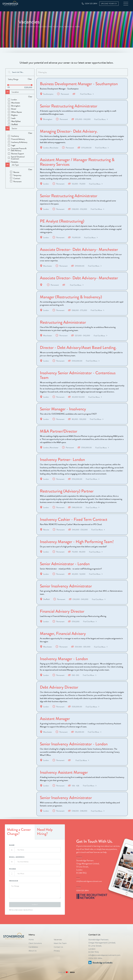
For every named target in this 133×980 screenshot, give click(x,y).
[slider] (8, 85)
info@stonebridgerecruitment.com (89, 888)
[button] (126, 4)
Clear (30, 79)
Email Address (17, 864)
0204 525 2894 (82, 897)
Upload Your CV (109, 4)
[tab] (20, 839)
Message (14, 888)
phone (13, 876)
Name (12, 852)
